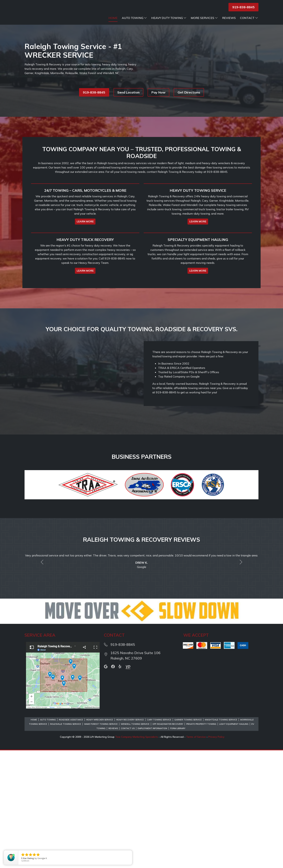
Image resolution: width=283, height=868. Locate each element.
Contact (249, 22)
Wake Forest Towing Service (101, 842)
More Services (204, 22)
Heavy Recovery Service (130, 837)
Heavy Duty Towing (169, 22)
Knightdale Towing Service (221, 837)
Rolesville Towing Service (66, 842)
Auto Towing (134, 22)
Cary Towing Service (159, 837)
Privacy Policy (216, 854)
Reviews (229, 22)
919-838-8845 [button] (243, 7)
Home (113, 22)
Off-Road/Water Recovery (168, 842)
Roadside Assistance (71, 837)
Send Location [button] (128, 97)
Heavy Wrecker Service (100, 837)
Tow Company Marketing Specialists (137, 854)
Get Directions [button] (189, 97)
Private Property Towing (201, 842)
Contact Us (128, 846)
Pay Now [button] (158, 97)
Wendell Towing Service (135, 842)
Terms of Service (196, 854)
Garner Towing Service (188, 837)
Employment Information (152, 846)
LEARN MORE (85, 283)
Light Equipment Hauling (234, 842)
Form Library (178, 846)
